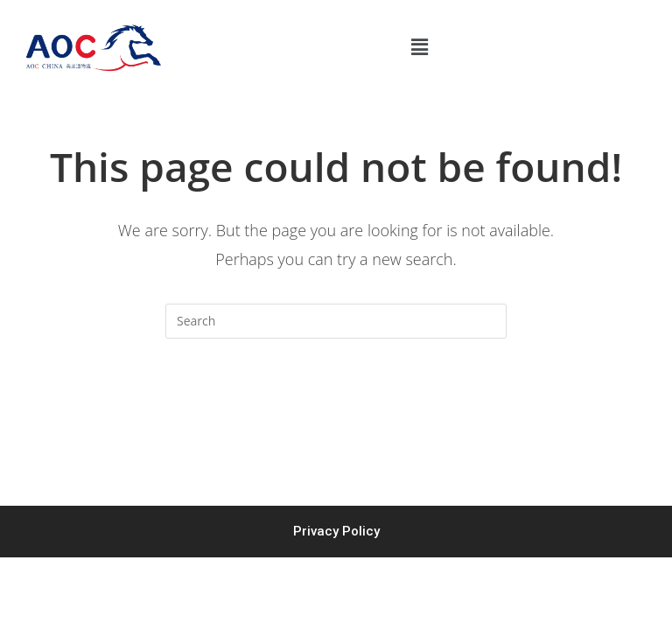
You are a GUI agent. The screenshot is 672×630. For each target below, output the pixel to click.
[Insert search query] (336, 321)
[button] (420, 47)
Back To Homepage (336, 409)
